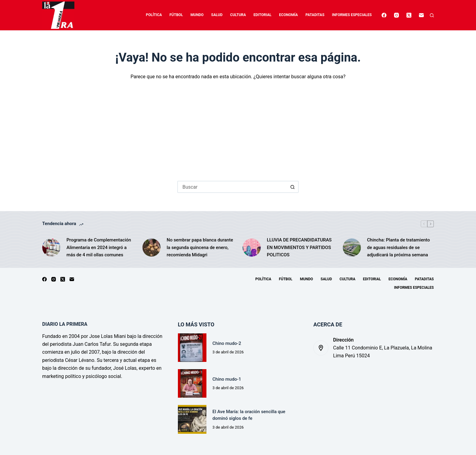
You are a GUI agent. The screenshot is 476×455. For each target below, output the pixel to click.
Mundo (197, 15)
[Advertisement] (238, 126)
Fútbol (176, 15)
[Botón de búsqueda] (293, 187)
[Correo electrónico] (421, 15)
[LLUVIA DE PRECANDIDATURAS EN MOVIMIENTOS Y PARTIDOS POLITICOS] (252, 248)
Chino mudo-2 (227, 343)
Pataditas (315, 15)
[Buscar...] (232, 187)
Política (154, 15)
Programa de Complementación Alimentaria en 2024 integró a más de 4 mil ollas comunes (99, 248)
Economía (288, 15)
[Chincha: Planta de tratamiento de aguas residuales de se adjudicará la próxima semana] (352, 248)
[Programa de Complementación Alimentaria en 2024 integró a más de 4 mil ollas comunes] (51, 248)
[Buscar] (432, 15)
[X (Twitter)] (409, 15)
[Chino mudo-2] (192, 348)
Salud (217, 15)
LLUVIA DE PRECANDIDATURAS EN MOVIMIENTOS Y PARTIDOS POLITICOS (299, 248)
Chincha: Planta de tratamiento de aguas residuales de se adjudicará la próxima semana (398, 248)
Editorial (262, 15)
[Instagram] (396, 15)
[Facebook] (384, 15)
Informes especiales (352, 15)
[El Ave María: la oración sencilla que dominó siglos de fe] (192, 419)
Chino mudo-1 (227, 379)
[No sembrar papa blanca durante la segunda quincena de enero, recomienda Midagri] (151, 248)
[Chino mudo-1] (192, 383)
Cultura (238, 15)
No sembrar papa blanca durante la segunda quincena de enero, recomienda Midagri (200, 248)
